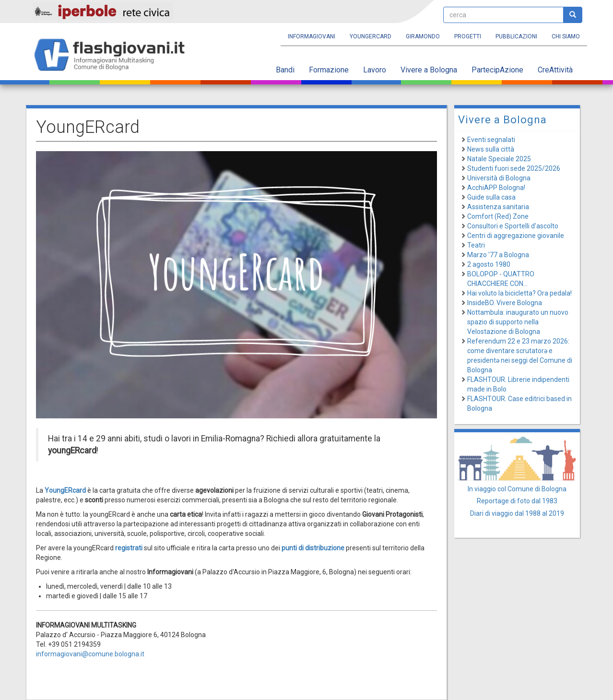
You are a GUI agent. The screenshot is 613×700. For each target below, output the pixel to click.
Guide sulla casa (491, 197)
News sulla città (491, 149)
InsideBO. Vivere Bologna (505, 303)
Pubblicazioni (516, 36)
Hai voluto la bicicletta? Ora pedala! (519, 293)
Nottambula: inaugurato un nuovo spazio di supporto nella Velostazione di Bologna (518, 322)
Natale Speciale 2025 (499, 159)
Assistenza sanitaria (498, 207)
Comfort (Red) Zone (498, 216)
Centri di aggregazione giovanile (516, 236)
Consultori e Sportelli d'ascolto (513, 226)
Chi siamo (566, 36)
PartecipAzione (497, 70)
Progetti (468, 36)
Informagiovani (312, 36)
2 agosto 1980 (489, 264)
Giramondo (423, 36)
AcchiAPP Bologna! (496, 188)
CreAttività (555, 70)
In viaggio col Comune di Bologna (517, 489)
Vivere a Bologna (429, 70)
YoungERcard (371, 36)
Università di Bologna (499, 178)
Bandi (285, 70)
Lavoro (375, 70)
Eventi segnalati (491, 140)
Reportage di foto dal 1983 (517, 501)
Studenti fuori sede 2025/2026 (514, 168)
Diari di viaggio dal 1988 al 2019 (517, 513)
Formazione (329, 70)
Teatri (476, 245)
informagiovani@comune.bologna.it (90, 654)
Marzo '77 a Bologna (498, 255)
